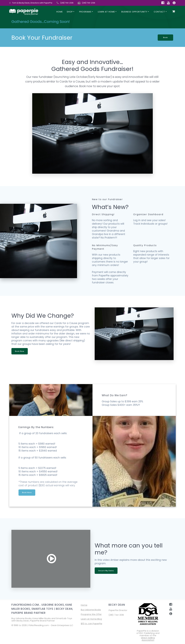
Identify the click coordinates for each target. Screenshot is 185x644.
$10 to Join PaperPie (91, 624)
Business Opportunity (134, 12)
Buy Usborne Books (91, 610)
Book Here (27, 493)
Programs (85, 12)
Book (165, 38)
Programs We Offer (91, 614)
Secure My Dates (106, 571)
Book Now (20, 351)
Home (60, 12)
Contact (159, 12)
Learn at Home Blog (91, 619)
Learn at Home (106, 12)
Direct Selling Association (148, 639)
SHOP (70, 12)
